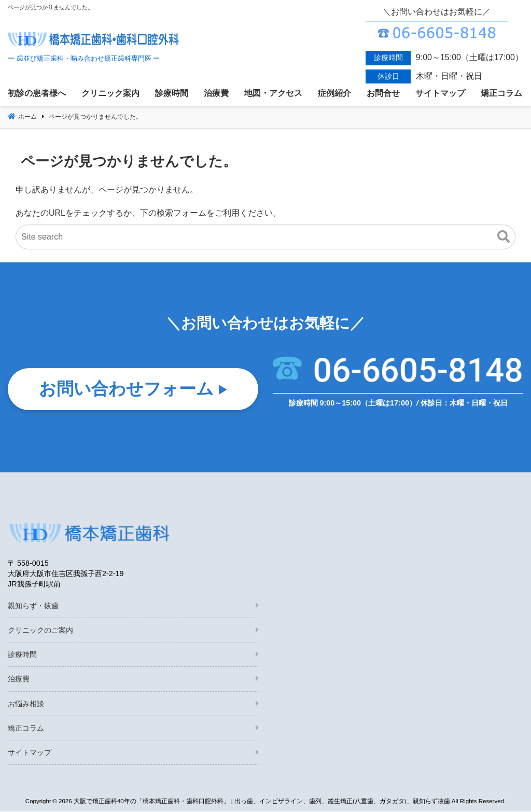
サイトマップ (30, 753)
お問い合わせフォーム (126, 390)
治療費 (19, 679)
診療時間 (22, 655)
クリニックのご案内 (40, 631)
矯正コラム (26, 729)
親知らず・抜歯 (33, 606)
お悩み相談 (26, 704)
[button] (504, 237)
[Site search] (265, 237)
